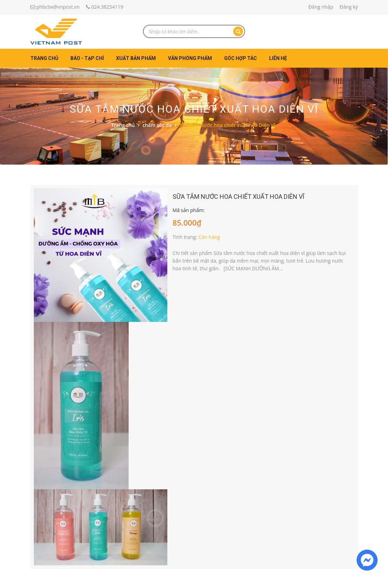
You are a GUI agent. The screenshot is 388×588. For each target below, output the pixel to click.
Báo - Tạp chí (87, 58)
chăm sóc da (157, 125)
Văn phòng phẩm (190, 58)
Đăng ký (349, 7)
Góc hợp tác (241, 58)
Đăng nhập (321, 7)
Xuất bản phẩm (136, 58)
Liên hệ (278, 58)
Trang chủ (44, 58)
